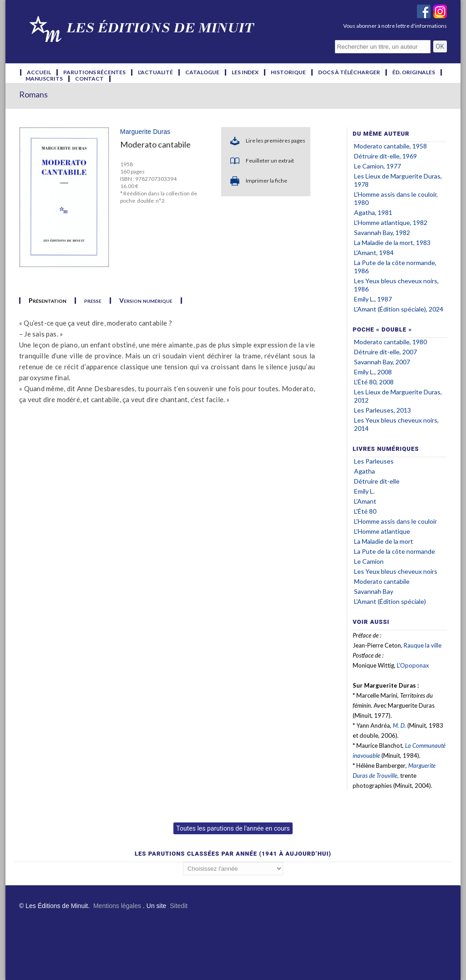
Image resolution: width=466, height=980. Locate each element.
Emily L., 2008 (373, 372)
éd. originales (414, 72)
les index (245, 72)
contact (89, 79)
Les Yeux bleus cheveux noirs (396, 571)
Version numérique (146, 301)
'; (233, 869)
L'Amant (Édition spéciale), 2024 (399, 309)
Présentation (48, 301)
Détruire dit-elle (377, 481)
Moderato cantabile (382, 581)
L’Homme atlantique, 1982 (391, 222)
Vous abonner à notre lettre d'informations (395, 26)
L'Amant (365, 501)
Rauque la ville (423, 645)
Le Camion (369, 561)
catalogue (202, 72)
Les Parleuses (374, 461)
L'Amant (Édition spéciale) (390, 601)
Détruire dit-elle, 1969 (385, 156)
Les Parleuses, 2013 (382, 410)
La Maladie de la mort (384, 541)
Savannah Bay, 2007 (382, 362)
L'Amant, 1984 (374, 253)
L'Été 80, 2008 (374, 382)
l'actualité (155, 72)
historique (288, 72)
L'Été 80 (365, 511)
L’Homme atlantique (382, 531)
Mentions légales (117, 906)
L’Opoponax (413, 665)
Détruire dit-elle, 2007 (385, 352)
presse (93, 301)
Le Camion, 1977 (377, 166)
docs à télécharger (349, 72)
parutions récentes (94, 72)
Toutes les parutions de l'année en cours (233, 828)
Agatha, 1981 (373, 212)
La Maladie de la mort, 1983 (392, 242)
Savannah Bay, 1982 (382, 232)
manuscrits (44, 79)
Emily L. (364, 491)
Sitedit (179, 906)
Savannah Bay (374, 591)
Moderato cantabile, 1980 (390, 342)
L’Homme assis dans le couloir (395, 521)
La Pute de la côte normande (395, 551)
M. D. (399, 725)
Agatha (365, 471)
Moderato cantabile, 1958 (390, 146)
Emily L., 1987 (373, 299)
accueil (39, 72)
